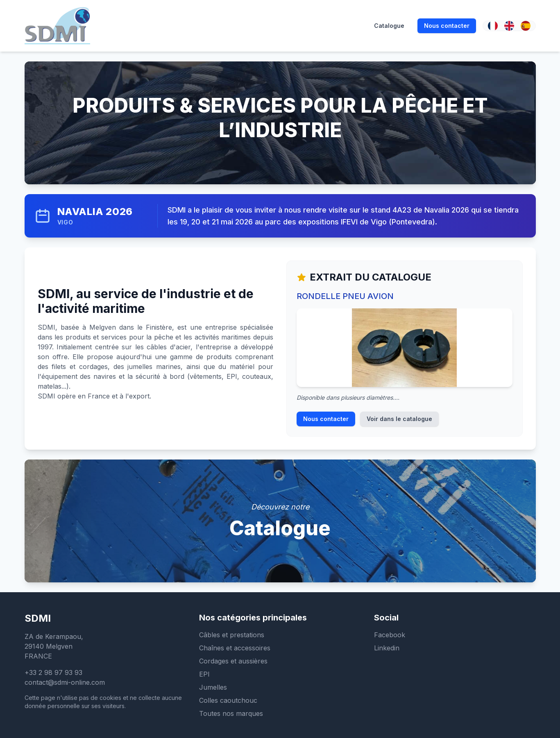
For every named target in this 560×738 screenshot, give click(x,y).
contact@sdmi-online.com (65, 682)
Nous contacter (326, 419)
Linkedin (387, 648)
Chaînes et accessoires (235, 648)
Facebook (390, 635)
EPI (204, 674)
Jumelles (213, 687)
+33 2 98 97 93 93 (53, 672)
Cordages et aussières (233, 661)
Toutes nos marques (231, 713)
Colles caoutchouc (228, 700)
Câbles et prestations (232, 635)
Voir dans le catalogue (399, 419)
